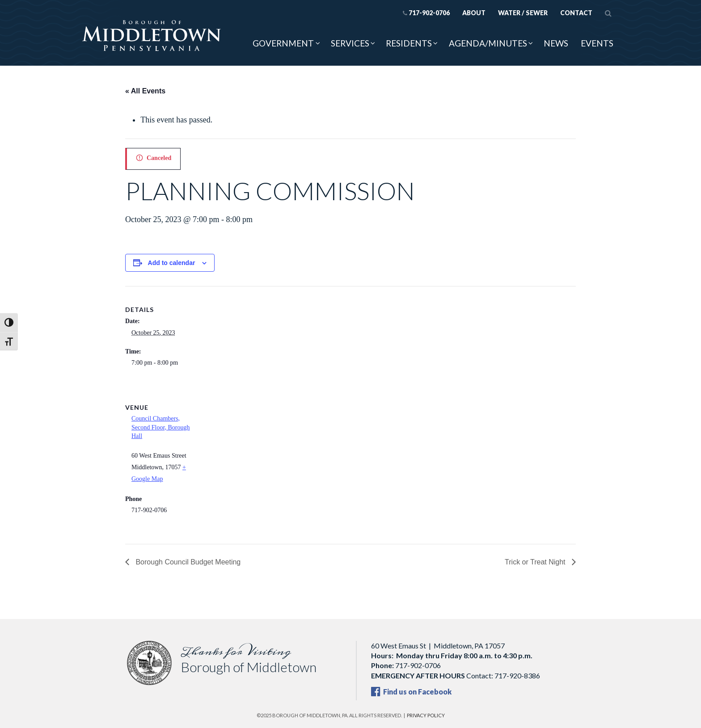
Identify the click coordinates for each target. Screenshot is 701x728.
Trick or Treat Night (536, 562)
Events (597, 43)
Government (283, 43)
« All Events (145, 91)
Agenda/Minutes (488, 43)
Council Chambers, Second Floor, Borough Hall (161, 427)
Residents (409, 43)
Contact (576, 13)
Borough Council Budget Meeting (187, 562)
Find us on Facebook (411, 692)
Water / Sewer (523, 13)
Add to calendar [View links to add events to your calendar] (172, 263)
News (556, 43)
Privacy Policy (426, 715)
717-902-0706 (426, 13)
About (474, 13)
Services (350, 43)
